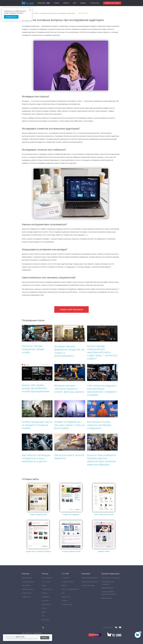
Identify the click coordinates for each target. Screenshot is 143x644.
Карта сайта (45, 620)
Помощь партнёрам (88, 585)
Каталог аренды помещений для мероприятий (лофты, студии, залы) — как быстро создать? (102, 352)
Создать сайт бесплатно (71, 309)
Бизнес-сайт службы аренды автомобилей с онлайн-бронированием (36, 388)
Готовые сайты (27, 593)
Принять (45, 638)
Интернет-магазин (28, 582)
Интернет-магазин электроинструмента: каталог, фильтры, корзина (69, 389)
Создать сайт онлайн (112, 3)
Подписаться (11, 17)
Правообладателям (107, 588)
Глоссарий (45, 601)
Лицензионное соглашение (110, 578)
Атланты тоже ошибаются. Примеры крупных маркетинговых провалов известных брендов (102, 460)
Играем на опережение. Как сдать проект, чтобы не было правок (70, 425)
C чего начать (95, 3)
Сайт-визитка (26, 585)
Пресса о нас (66, 597)
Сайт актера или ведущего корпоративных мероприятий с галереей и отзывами (102, 390)
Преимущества (27, 578)
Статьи (44, 608)
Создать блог (26, 597)
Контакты (65, 601)
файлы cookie (20, 637)
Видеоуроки (46, 597)
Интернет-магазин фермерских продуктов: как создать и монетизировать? (69, 351)
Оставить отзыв (67, 604)
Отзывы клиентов (67, 582)
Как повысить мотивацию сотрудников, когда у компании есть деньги (36, 458)
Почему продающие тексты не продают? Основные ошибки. (37, 425)
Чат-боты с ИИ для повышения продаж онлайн (33, 349)
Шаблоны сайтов (27, 589)
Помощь (83, 3)
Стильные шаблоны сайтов (71, 551)
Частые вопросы (47, 589)
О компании (65, 578)
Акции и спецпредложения (70, 589)
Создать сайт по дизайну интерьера (38, 551)
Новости (66, 3)
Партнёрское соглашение (90, 582)
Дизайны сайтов (104, 551)
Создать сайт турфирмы (71, 515)
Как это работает (47, 578)
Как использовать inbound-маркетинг (70, 457)
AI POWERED (95, 635)
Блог (75, 3)
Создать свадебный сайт (38, 515)
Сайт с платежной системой (104, 515)
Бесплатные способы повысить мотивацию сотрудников (99, 425)
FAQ (43, 616)
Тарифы (57, 3)
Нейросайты (42, 3)
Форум (44, 612)
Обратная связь (106, 598)
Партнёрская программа (89, 578)
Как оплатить (46, 604)
